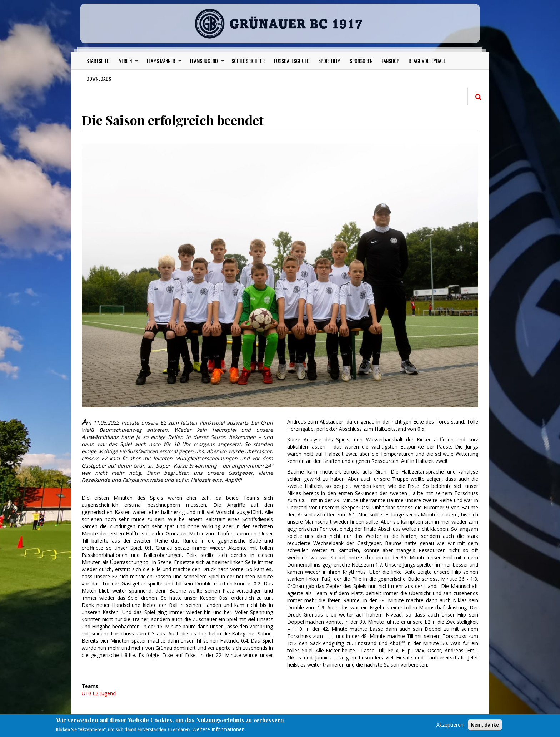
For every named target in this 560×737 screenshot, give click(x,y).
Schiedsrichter (248, 61)
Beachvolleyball (427, 61)
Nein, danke (485, 725)
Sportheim (329, 61)
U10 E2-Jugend (99, 693)
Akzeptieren (450, 725)
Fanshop (391, 61)
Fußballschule (291, 61)
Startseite (98, 61)
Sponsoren (361, 61)
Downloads (99, 78)
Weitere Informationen (218, 729)
